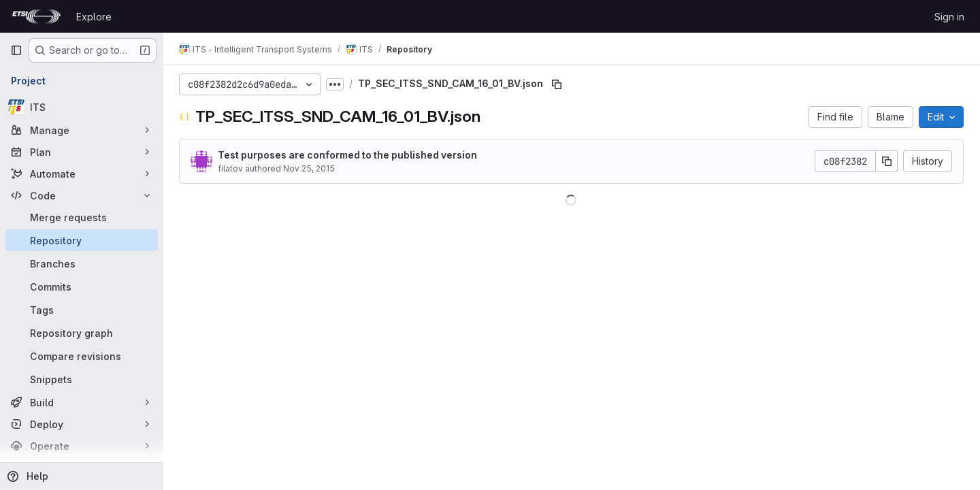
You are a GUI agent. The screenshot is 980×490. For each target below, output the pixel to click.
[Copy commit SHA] (887, 161)
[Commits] (82, 287)
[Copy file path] (557, 84)
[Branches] (82, 263)
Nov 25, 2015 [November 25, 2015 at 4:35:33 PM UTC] (310, 168)
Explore (94, 17)
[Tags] (82, 310)
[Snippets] (82, 379)
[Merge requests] (82, 217)
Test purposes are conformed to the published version (348, 155)
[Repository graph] (82, 333)
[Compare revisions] (82, 356)
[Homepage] (36, 16)
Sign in (949, 17)
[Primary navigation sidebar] (16, 50)
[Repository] (82, 240)
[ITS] (82, 107)
